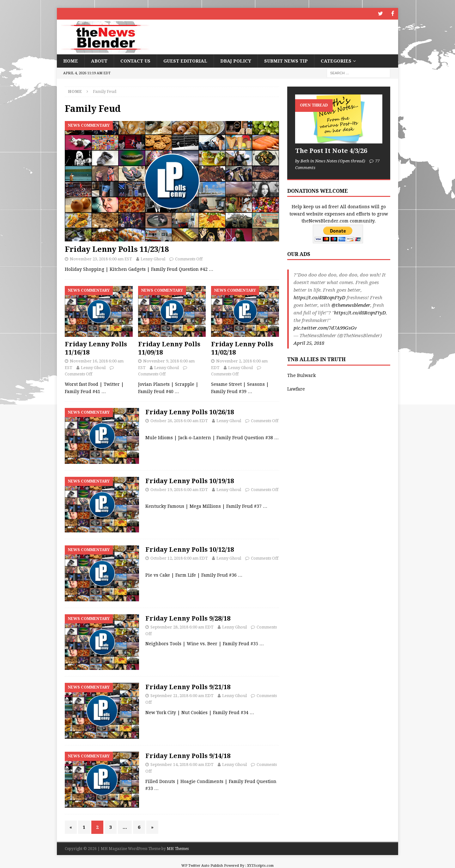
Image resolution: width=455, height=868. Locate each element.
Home (71, 60)
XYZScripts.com (260, 865)
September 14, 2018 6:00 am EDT (182, 764)
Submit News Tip (286, 60)
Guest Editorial (185, 60)
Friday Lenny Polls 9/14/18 (188, 756)
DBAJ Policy (236, 60)
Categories (336, 60)
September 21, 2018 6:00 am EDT (182, 695)
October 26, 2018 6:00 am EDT (179, 420)
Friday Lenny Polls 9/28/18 (188, 618)
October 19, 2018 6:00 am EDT (179, 489)
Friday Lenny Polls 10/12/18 (190, 549)
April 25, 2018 (309, 343)
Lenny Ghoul (153, 259)
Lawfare (296, 388)
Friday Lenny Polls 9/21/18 (188, 687)
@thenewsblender (351, 305)
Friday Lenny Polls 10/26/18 (190, 411)
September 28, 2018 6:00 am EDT (182, 626)
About (99, 60)
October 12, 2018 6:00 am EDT (179, 558)
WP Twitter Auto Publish (202, 865)
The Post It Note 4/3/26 (331, 150)
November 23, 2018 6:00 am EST (101, 259)
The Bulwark (301, 375)
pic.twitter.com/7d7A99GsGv (325, 328)
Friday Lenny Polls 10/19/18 (190, 480)
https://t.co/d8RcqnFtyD (319, 297)
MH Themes (178, 848)
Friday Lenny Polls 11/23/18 (117, 249)
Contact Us (135, 60)
